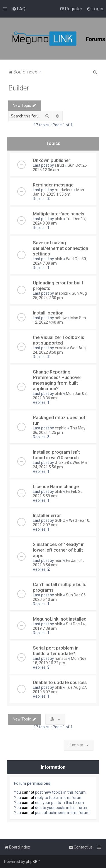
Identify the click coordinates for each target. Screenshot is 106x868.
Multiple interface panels (59, 214)
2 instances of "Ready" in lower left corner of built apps (59, 550)
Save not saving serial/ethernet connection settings (61, 248)
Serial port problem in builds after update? (56, 651)
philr (59, 219)
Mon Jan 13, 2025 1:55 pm (58, 192)
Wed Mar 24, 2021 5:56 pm (61, 465)
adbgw (61, 318)
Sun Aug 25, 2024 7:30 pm (60, 296)
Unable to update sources (60, 682)
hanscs (61, 658)
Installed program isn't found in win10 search (56, 455)
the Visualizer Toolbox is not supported (59, 340)
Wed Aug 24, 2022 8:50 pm (59, 350)
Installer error (47, 515)
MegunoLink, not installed (60, 619)
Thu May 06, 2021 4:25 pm (59, 430)
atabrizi (61, 293)
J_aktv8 (62, 463)
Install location (48, 313)
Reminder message (53, 185)
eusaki (61, 348)
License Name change (56, 486)
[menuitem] (19, 9)
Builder (19, 88)
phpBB (32, 862)
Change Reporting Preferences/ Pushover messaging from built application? (57, 380)
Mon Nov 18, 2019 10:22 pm (60, 661)
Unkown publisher (51, 160)
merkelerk (64, 190)
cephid (61, 428)
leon (59, 560)
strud (59, 165)
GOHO (60, 520)
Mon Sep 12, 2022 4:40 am (59, 320)
